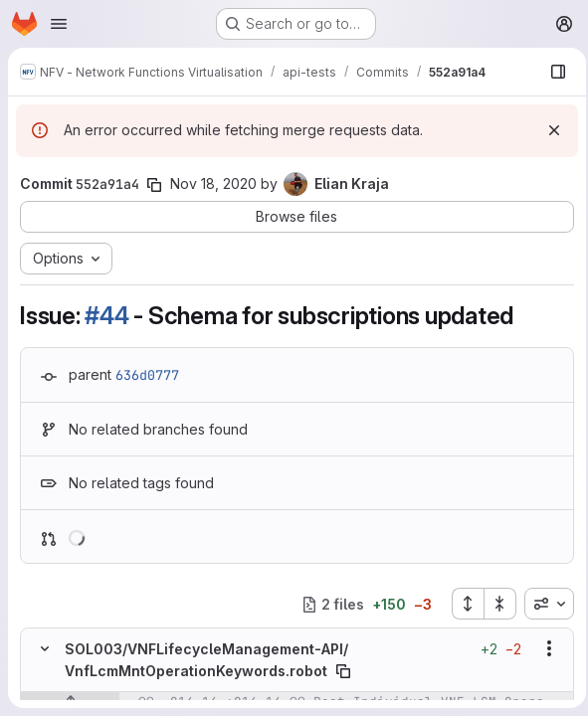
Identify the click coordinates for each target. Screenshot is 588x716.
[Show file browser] (552, 72)
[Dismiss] (548, 130)
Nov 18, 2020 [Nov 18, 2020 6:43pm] (213, 183)
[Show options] (543, 648)
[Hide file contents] (45, 648)
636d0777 (147, 375)
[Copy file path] (343, 671)
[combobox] (543, 604)
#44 (106, 316)
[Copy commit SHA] (154, 185)
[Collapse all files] (494, 604)
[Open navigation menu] (59, 24)
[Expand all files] (462, 604)
